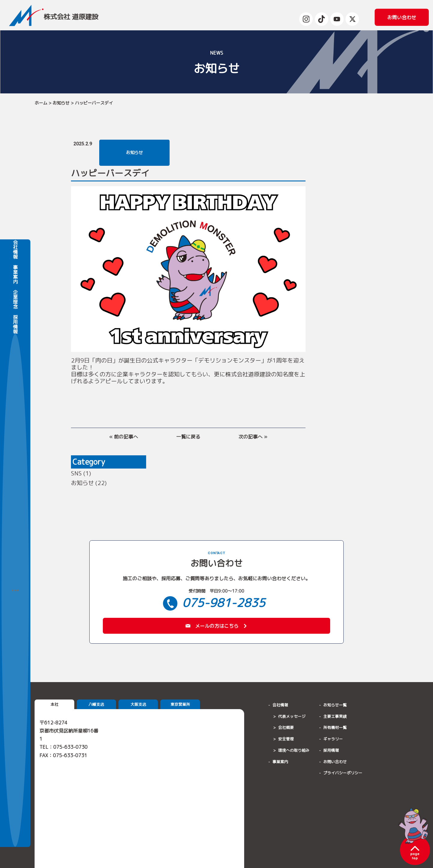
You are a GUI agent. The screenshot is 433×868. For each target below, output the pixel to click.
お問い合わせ (335, 763)
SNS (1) (81, 473)
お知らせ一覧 (335, 706)
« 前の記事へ (124, 437)
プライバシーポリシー (343, 774)
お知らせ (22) (89, 483)
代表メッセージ (292, 718)
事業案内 (15, 441)
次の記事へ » (253, 437)
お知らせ (61, 103)
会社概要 (286, 729)
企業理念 (15, 466)
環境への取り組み (294, 752)
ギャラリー (333, 740)
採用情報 (15, 491)
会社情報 (15, 416)
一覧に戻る (188, 437)
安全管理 (286, 740)
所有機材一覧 (335, 729)
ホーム (41, 103)
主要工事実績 (335, 718)
